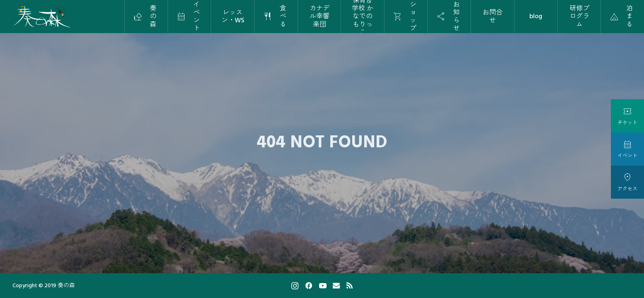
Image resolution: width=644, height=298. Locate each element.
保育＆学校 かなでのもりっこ (363, 17)
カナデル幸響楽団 (320, 16)
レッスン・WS (233, 16)
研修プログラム (579, 16)
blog (536, 16)
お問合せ (493, 16)
